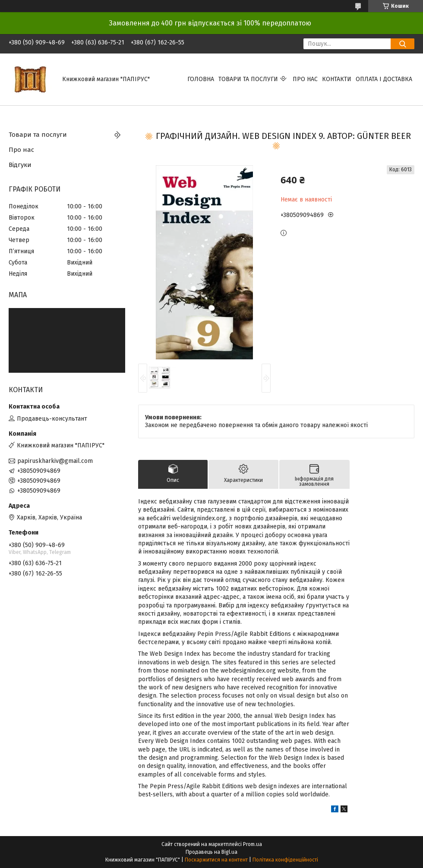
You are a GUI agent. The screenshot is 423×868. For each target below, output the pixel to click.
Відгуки (20, 165)
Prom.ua (253, 844)
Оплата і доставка (384, 79)
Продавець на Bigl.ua (211, 852)
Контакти (337, 79)
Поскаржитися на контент (216, 860)
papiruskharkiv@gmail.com (55, 461)
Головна (201, 79)
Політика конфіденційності (285, 860)
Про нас (305, 79)
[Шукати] (402, 44)
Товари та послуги (248, 79)
